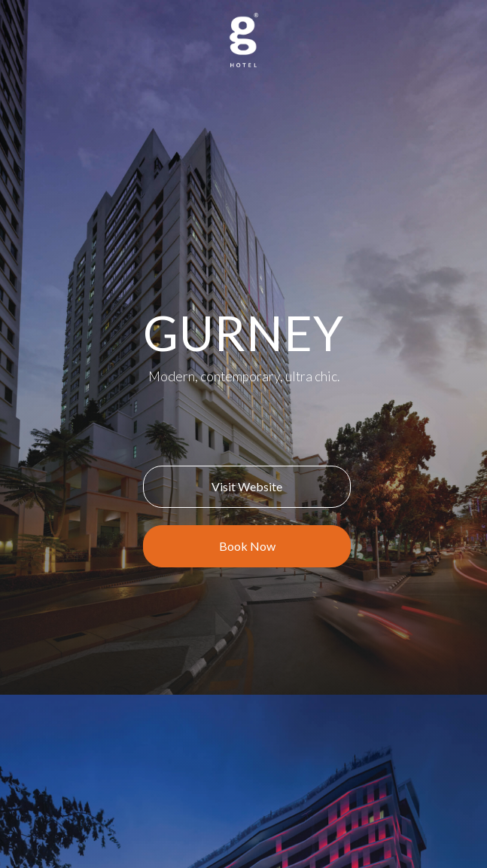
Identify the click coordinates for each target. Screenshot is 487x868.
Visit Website (247, 486)
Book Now (247, 546)
